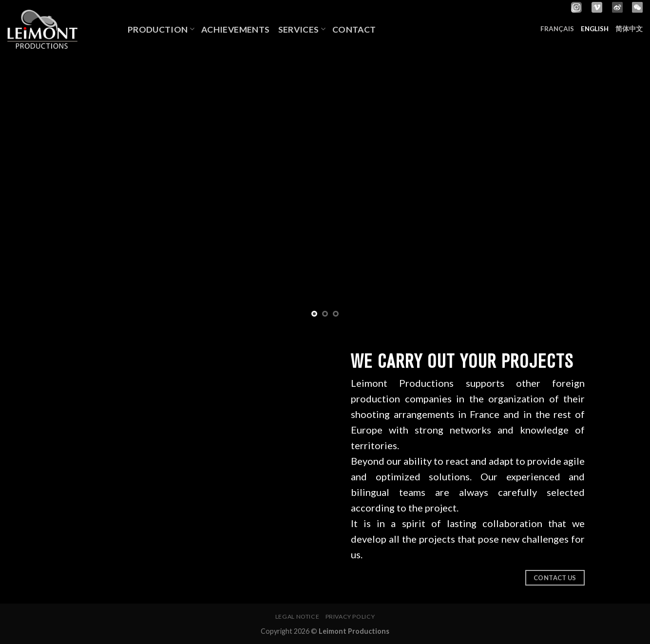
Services (302, 29)
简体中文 (629, 29)
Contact (354, 29)
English (595, 29)
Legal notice (297, 616)
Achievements (236, 29)
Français (557, 29)
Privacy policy (350, 616)
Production (161, 29)
